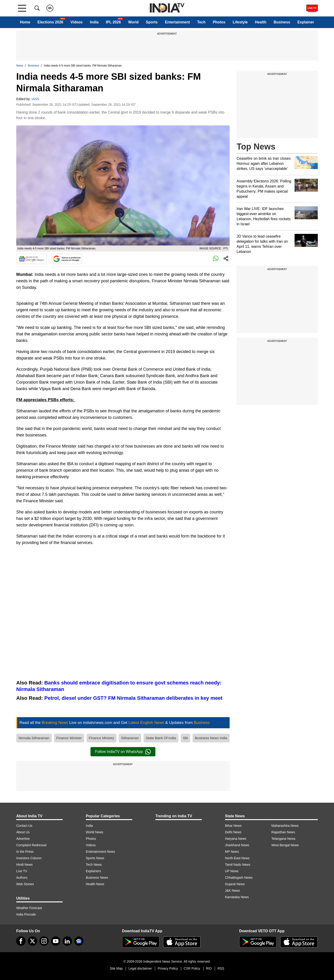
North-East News (237, 858)
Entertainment (177, 22)
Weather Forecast (29, 908)
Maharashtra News (285, 826)
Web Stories (25, 884)
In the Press (25, 852)
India (94, 22)
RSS (221, 968)
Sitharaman (130, 738)
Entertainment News (100, 852)
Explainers (93, 871)
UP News (232, 871)
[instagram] (44, 941)
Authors (22, 878)
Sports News (95, 858)
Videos (77, 22)
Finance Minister (69, 738)
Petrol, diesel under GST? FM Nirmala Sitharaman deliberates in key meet (133, 698)
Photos (219, 22)
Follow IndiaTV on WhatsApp (123, 752)
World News (95, 832)
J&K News (233, 891)
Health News (95, 884)
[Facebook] (21, 941)
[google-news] (79, 941)
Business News (97, 878)
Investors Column (29, 858)
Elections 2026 (50, 22)
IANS (35, 99)
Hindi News (24, 865)
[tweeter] (32, 941)
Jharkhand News (237, 845)
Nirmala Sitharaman (34, 738)
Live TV (22, 871)
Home (25, 22)
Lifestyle (240, 22)
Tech (201, 22)
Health (261, 22)
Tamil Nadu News (238, 865)
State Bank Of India (161, 738)
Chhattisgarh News (239, 878)
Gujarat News (235, 884)
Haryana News (236, 839)
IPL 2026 (113, 22)
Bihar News (233, 826)
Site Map (116, 968)
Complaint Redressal (31, 845)
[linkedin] (67, 941)
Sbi (186, 738)
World (133, 22)
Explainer (306, 22)
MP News (232, 852)
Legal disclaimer (140, 968)
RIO (209, 968)
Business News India (211, 738)
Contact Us (24, 826)
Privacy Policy (168, 968)
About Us (23, 832)
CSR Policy (192, 968)
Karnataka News (237, 897)
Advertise (23, 839)
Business (282, 22)
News (20, 66)
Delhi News (233, 832)
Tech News (94, 865)
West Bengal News (285, 845)
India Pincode (26, 914)
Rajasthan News (283, 832)
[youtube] (56, 941)
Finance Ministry (101, 738)
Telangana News (283, 839)
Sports (152, 22)
